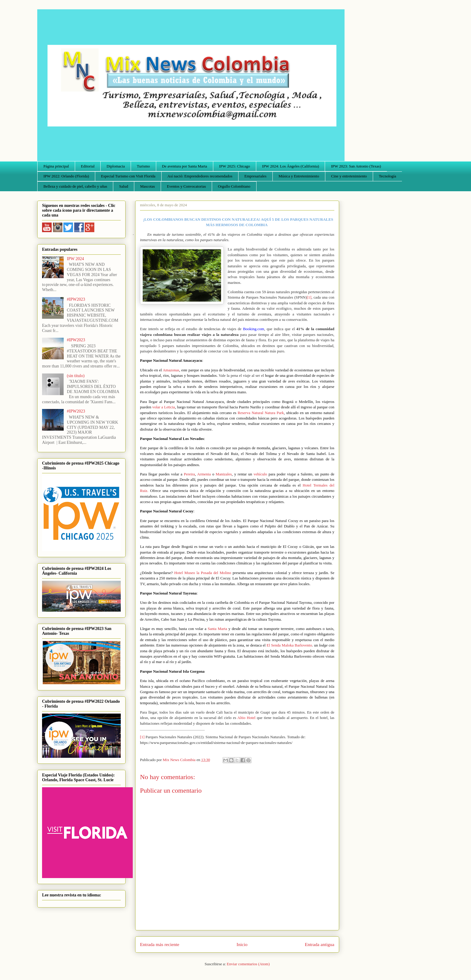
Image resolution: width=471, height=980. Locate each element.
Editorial (88, 166)
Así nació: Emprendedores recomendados (200, 176)
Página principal (56, 166)
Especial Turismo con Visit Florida (128, 176)
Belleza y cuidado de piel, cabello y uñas (75, 186)
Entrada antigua (320, 944)
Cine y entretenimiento (349, 176)
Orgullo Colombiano (234, 186)
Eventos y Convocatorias (187, 186)
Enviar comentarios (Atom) (248, 964)
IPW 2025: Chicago (234, 166)
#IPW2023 (76, 299)
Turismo (144, 166)
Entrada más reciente (160, 944)
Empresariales (256, 176)
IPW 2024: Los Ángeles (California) (290, 166)
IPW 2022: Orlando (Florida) (66, 176)
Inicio (242, 944)
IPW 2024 (76, 259)
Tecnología (387, 176)
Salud (124, 186)
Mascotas (147, 186)
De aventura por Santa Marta (184, 166)
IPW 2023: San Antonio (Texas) (356, 166)
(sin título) (76, 376)
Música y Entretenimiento (299, 176)
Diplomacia (116, 166)
